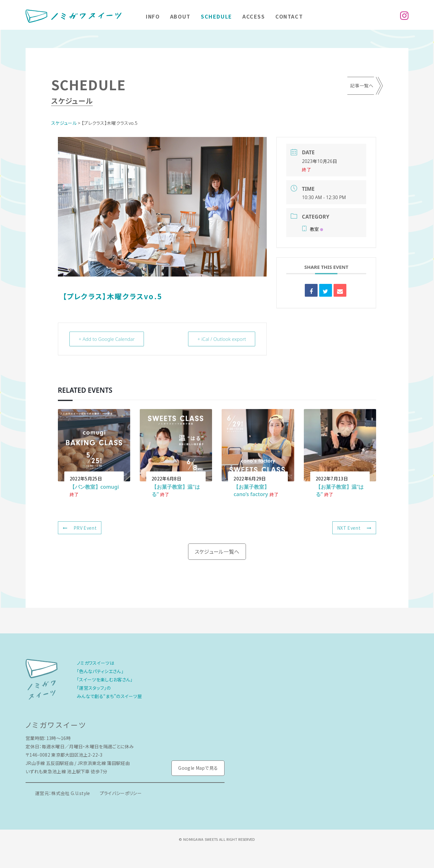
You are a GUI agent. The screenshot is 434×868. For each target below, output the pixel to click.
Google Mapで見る (198, 768)
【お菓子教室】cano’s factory (251, 490)
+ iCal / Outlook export (222, 339)
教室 (312, 229)
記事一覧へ (362, 85)
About (180, 16)
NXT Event (354, 528)
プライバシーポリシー (121, 793)
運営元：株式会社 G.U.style (63, 793)
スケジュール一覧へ (217, 551)
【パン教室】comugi (94, 487)
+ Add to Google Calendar (107, 339)
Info (153, 16)
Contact (289, 16)
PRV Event (80, 528)
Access (254, 16)
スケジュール (64, 123)
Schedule (217, 16)
